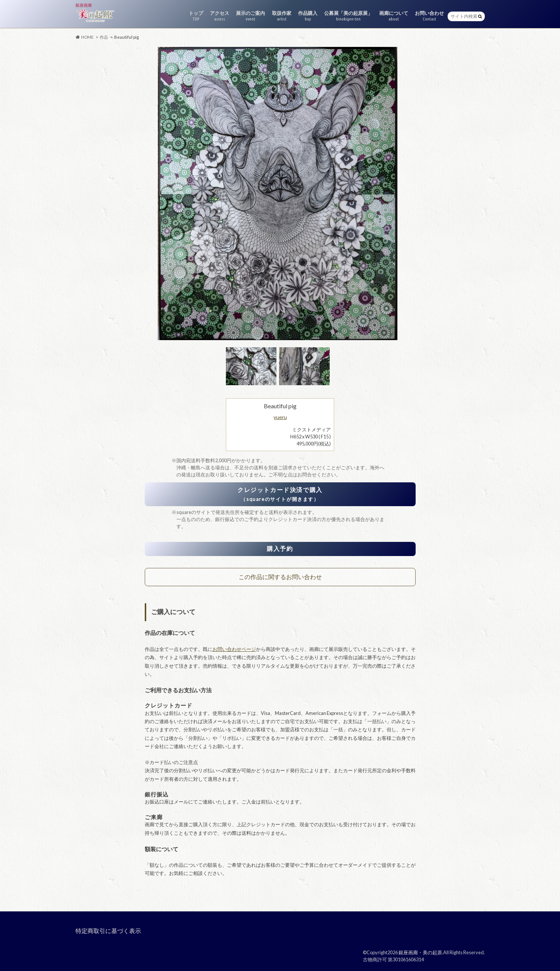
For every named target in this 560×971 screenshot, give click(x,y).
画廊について (394, 16)
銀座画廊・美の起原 (420, 952)
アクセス (220, 16)
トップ (196, 16)
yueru (280, 417)
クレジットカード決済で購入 (280, 494)
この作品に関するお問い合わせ (280, 577)
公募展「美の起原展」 (348, 16)
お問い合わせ (429, 16)
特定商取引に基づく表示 (108, 931)
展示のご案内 (250, 16)
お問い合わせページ (234, 649)
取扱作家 (282, 16)
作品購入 (308, 16)
